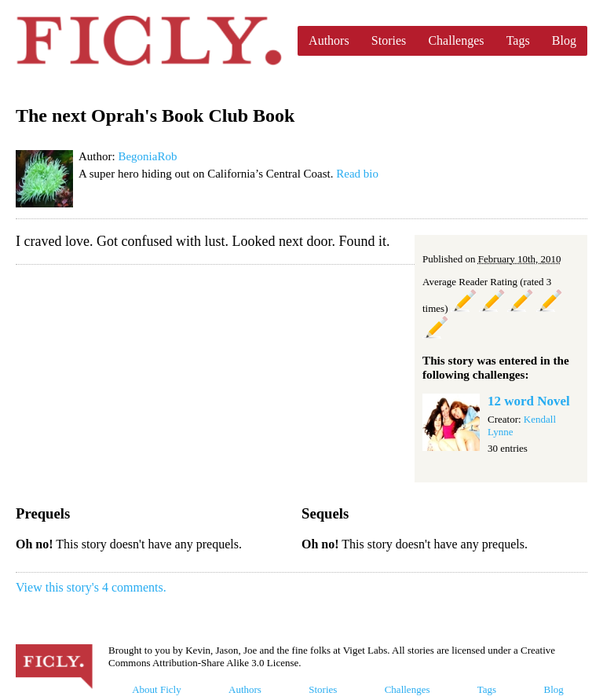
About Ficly (156, 689)
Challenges (456, 40)
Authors (329, 40)
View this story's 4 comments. (91, 587)
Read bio (357, 174)
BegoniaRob (147, 156)
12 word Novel (529, 401)
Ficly (149, 41)
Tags (518, 40)
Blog (564, 40)
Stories (389, 40)
